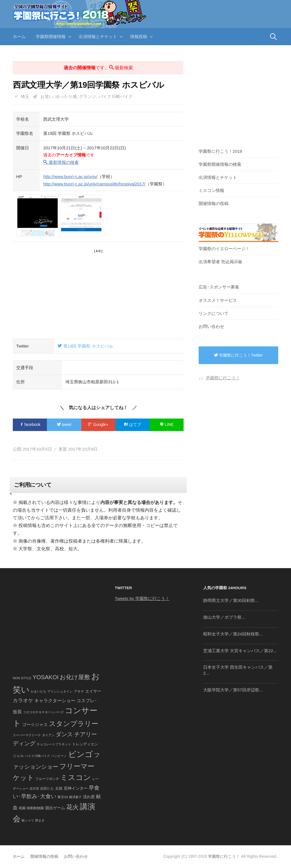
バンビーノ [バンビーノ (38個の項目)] (59, 756)
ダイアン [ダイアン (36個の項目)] (48, 735)
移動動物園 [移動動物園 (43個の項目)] (35, 808)
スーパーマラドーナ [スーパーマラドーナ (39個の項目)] (27, 735)
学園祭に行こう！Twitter (238, 355)
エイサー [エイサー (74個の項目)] (93, 691)
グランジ (88, 96)
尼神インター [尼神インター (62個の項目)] (76, 788)
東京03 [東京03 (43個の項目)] (63, 797)
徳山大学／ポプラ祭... (224, 617)
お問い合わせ (211, 326)
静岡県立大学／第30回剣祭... (231, 600)
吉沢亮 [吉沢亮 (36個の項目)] (34, 788)
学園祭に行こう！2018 (220, 151)
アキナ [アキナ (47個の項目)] (79, 691)
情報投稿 (139, 36)
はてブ (132, 424)
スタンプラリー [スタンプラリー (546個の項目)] (74, 724)
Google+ (98, 424)
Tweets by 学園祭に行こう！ (142, 598)
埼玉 (25, 96)
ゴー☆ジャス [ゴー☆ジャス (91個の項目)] (35, 724)
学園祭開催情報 (51, 36)
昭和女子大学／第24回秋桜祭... (233, 634)
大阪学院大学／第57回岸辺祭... (233, 690)
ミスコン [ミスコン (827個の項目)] (76, 777)
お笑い (47, 96)
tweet (64, 424)
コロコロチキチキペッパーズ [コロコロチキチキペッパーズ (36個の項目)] (43, 712)
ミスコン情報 (211, 190)
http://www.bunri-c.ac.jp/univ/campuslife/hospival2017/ (94, 184)
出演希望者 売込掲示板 (221, 262)
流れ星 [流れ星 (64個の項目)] (89, 797)
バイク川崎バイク (116, 96)
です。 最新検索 (98, 68)
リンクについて (214, 313)
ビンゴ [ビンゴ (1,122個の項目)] (81, 754)
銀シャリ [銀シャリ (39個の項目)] (28, 820)
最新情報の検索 (61, 162)
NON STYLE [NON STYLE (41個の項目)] (22, 678)
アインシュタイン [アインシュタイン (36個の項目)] (60, 691)
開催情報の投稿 (214, 203)
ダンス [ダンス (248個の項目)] (64, 734)
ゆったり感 (66, 96)
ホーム (19, 36)
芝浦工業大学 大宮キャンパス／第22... (240, 651)
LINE (167, 424)
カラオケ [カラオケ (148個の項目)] (23, 700)
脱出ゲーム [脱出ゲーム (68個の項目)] (55, 808)
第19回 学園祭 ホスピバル (85, 346)
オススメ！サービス (218, 300)
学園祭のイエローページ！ (224, 249)
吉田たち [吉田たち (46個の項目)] (47, 788)
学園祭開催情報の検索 (220, 164)
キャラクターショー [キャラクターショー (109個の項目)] (55, 700)
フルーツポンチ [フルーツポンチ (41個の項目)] (47, 779)
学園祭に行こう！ (223, 378)
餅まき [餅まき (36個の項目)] (40, 820)
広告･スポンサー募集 (219, 287)
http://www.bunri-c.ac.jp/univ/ (70, 176)
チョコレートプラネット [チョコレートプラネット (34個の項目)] (54, 744)
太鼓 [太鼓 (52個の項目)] (59, 788)
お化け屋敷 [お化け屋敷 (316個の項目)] (75, 677)
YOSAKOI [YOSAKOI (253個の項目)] (46, 677)
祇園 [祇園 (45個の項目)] (22, 808)
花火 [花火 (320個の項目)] (72, 807)
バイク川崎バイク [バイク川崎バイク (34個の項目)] (38, 756)
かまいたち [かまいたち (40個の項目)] (39, 691)
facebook (30, 424)
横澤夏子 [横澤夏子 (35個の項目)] (75, 797)
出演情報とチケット (98, 36)
